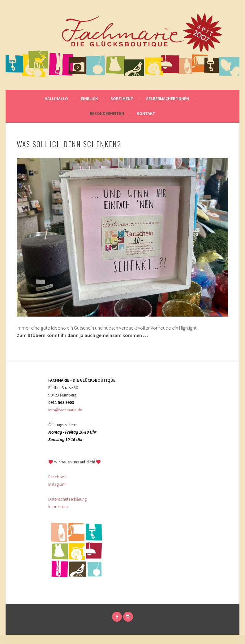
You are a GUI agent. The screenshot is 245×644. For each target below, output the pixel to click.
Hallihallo (56, 99)
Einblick (89, 99)
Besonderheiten (107, 113)
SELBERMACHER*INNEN (168, 99)
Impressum (58, 506)
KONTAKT (146, 113)
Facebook (57, 477)
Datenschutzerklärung (67, 499)
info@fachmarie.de (65, 410)
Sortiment (122, 99)
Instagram (57, 484)
